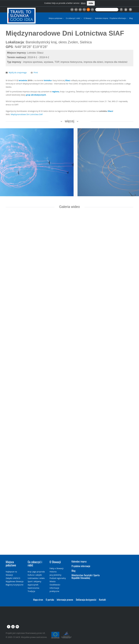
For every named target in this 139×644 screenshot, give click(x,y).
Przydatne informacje (119, 18)
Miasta (52, 581)
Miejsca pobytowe (57, 18)
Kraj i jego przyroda (36, 572)
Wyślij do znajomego (18, 72)
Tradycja (31, 591)
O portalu (50, 600)
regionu (56, 92)
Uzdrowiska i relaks (36, 578)
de (80, 9)
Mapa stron (38, 600)
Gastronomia (33, 588)
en (76, 9)
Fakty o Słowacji (56, 568)
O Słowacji (89, 18)
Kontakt (102, 600)
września (23, 80)
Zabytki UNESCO (13, 578)
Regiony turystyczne (15, 585)
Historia (53, 572)
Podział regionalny (58, 578)
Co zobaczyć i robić (74, 18)
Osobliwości (55, 585)
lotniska (48, 80)
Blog (131, 18)
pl (88, 9)
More (83, 3)
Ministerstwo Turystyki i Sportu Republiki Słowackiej (86, 576)
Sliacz (68, 80)
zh (92, 9)
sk (72, 9)
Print (36, 72)
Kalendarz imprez (102, 18)
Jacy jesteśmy (55, 575)
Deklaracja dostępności (86, 600)
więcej (69, 121)
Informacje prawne (65, 600)
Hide (91, 3)
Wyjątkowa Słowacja (15, 581)
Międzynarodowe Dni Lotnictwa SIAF (27, 114)
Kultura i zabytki (35, 575)
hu (84, 9)
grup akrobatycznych (36, 95)
